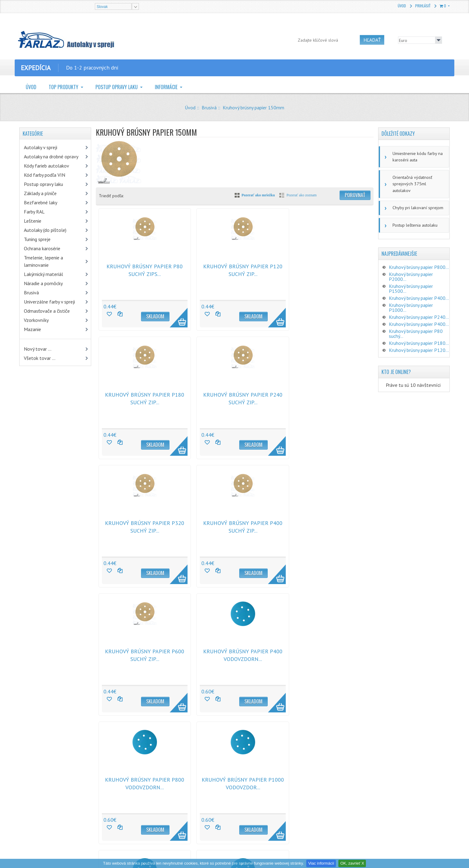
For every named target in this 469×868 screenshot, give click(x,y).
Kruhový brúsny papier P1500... (411, 280)
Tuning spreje (37, 239)
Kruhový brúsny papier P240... (419, 308)
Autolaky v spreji (41, 147)
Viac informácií (321, 863)
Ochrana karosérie (42, 248)
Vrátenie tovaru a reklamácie (155, 792)
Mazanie (32, 329)
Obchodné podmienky (149, 782)
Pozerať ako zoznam (301, 195)
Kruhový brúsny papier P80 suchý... (416, 325)
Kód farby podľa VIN (45, 175)
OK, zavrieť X (352, 863)
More (169, 314)
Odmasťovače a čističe (47, 311)
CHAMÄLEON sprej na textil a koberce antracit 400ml (74, 815)
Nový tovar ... (38, 349)
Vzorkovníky (36, 320)
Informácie (167, 87)
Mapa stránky (141, 821)
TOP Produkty (64, 87)
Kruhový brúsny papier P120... (419, 342)
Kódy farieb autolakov (47, 166)
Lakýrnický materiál (43, 274)
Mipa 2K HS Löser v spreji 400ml (78, 781)
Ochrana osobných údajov (153, 802)
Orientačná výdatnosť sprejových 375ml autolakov (418, 180)
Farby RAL (34, 212)
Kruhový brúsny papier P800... (419, 259)
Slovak (102, 7)
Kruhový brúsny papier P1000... (411, 299)
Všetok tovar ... (40, 358)
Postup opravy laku (117, 87)
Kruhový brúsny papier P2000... (411, 268)
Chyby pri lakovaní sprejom (417, 200)
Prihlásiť (423, 6)
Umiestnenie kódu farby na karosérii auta (416, 156)
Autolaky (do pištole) (45, 230)
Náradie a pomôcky (43, 283)
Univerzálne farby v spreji (49, 302)
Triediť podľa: (111, 196)
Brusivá (209, 108)
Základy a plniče (40, 193)
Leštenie (33, 221)
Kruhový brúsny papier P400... (419, 289)
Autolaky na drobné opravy (51, 157)
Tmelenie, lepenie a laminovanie (43, 261)
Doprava (137, 811)
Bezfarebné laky (41, 202)
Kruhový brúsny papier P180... (419, 334)
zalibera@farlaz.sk (267, 800)
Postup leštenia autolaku (414, 217)
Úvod (402, 6)
